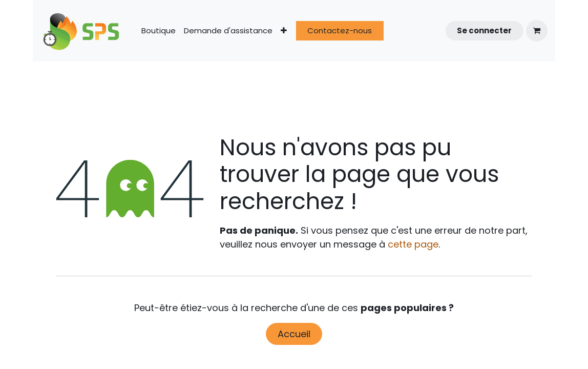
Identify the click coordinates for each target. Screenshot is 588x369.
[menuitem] (159, 31)
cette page (413, 244)
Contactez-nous (340, 30)
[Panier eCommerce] (537, 31)
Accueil (294, 334)
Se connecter (484, 30)
